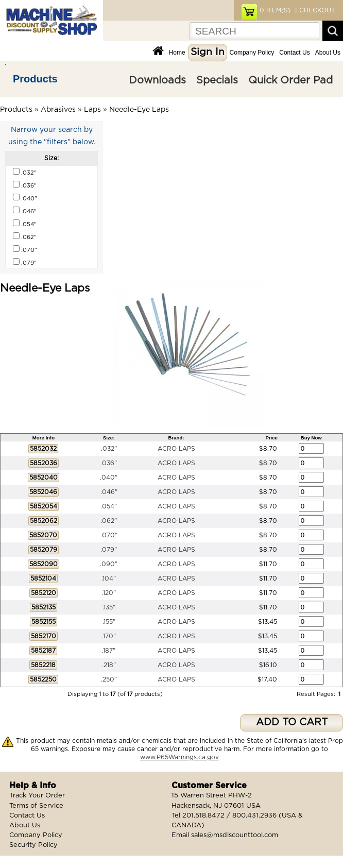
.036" (109, 463)
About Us (328, 53)
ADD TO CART (292, 722)
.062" (109, 521)
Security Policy (33, 845)
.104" (109, 578)
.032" (109, 449)
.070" (109, 535)
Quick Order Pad (290, 80)
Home (177, 53)
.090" (109, 564)
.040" (109, 478)
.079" (109, 550)
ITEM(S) (275, 10)
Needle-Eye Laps (139, 110)
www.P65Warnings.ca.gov (179, 757)
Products (35, 79)
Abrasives (58, 110)
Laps (92, 110)
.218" (109, 665)
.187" (109, 651)
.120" (109, 593)
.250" (109, 679)
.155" (109, 622)
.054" (109, 506)
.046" (109, 492)
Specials (217, 80)
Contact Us (294, 53)
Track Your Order (37, 796)
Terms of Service (36, 806)
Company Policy (252, 53)
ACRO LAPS (176, 449)
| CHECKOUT (314, 10)
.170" (109, 636)
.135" (109, 607)
